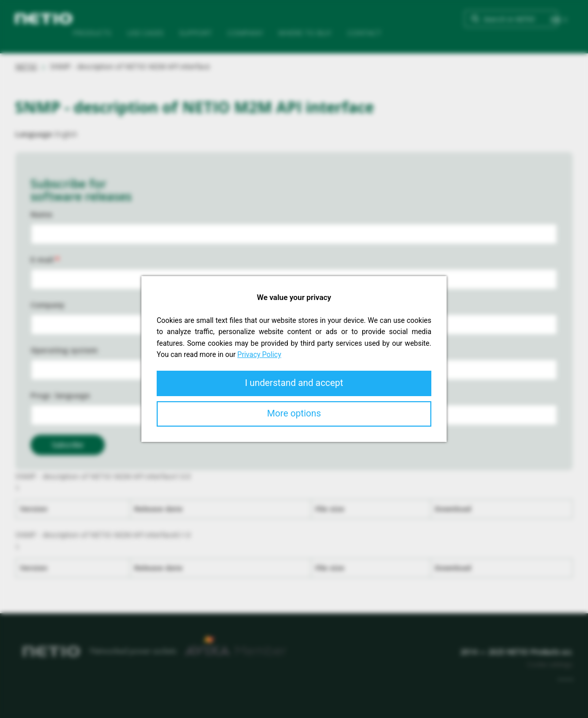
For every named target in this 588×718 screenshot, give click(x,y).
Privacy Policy (259, 354)
